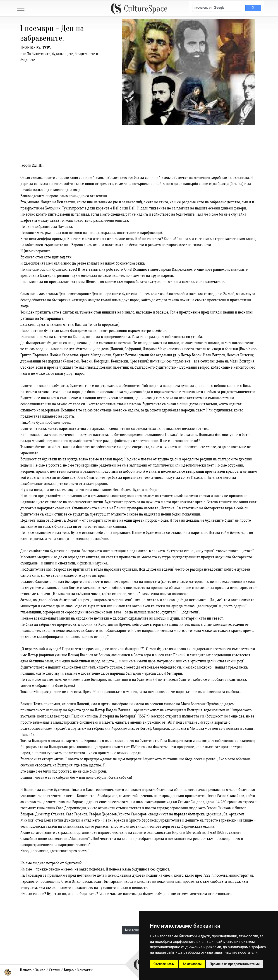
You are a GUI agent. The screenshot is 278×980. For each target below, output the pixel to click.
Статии (55, 970)
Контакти (85, 970)
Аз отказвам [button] (192, 964)
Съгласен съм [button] (164, 964)
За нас (40, 970)
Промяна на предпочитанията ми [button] (235, 964)
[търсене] (217, 8)
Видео (69, 970)
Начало (26, 970)
